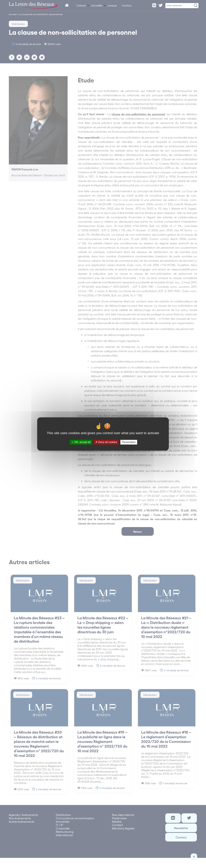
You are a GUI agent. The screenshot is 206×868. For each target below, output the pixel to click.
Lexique (112, 5)
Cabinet (81, 5)
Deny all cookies (106, 442)
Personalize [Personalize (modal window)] (129, 442)
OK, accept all (81, 442)
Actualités (97, 5)
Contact (127, 5)
